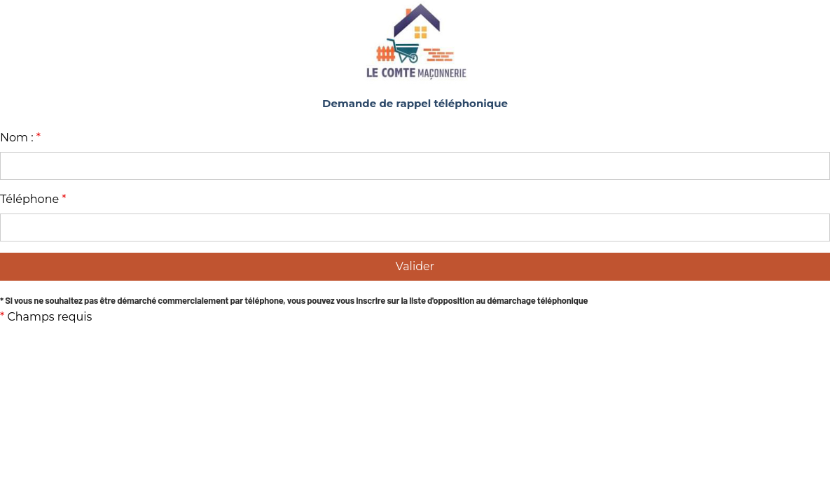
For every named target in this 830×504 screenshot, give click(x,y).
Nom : (20, 138)
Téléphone (33, 199)
